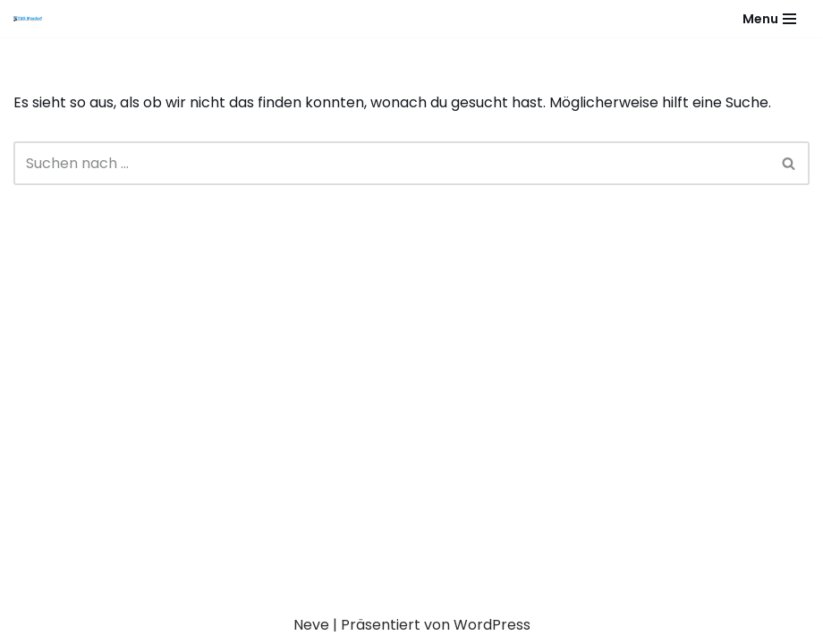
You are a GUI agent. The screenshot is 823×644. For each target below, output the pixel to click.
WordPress (492, 625)
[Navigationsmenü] (769, 19)
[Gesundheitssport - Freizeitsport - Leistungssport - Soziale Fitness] (32, 19)
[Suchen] (391, 163)
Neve (311, 625)
